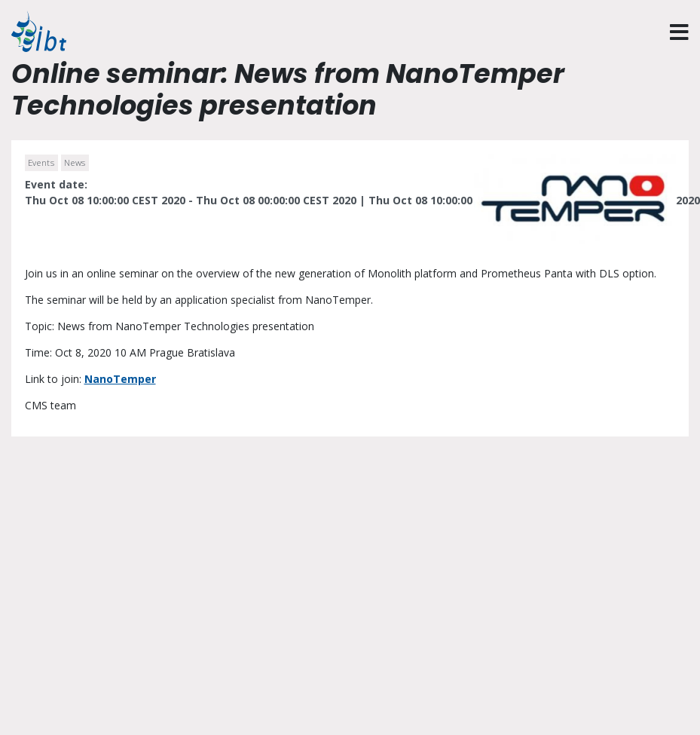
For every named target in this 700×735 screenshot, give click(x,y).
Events (41, 162)
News (75, 162)
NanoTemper (120, 379)
